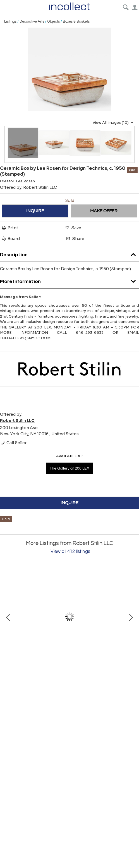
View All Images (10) (114, 123)
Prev (8, 617)
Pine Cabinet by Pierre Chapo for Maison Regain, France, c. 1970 (67, 665)
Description (69, 253)
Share (75, 239)
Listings (10, 21)
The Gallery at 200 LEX (69, 468)
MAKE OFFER (104, 211)
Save (73, 228)
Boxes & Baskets (76, 21)
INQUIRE (35, 211)
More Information (69, 280)
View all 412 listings (70, 552)
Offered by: (28, 187)
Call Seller (13, 443)
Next (131, 617)
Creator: (17, 181)
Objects (53, 21)
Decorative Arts (32, 21)
